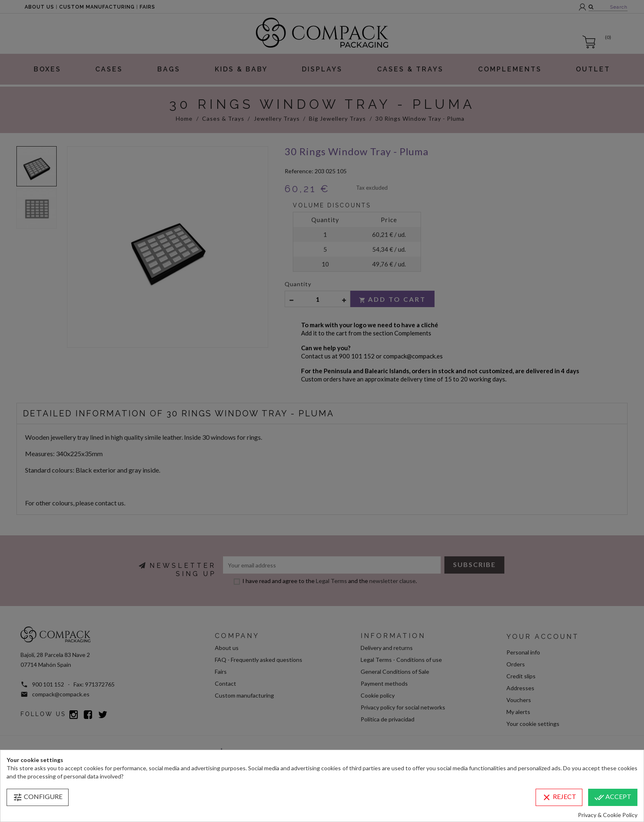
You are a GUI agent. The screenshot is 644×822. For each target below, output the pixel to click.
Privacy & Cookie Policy (608, 815)
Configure (38, 797)
